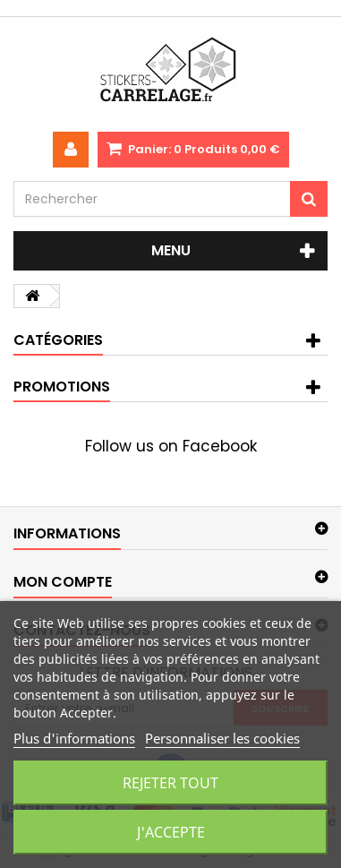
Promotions (62, 387)
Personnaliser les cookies (222, 738)
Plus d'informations (74, 738)
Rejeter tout (170, 783)
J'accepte (171, 832)
